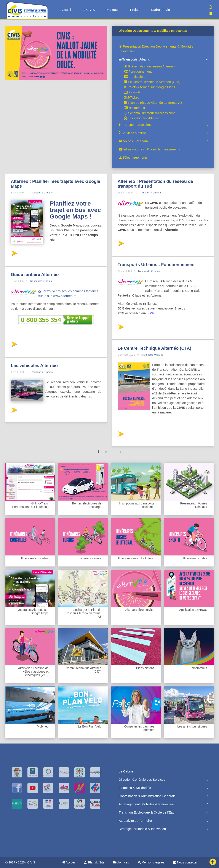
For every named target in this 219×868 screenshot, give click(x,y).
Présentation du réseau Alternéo (149, 66)
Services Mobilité (132, 133)
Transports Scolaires (135, 125)
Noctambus (134, 108)
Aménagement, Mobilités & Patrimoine (146, 804)
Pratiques (112, 10)
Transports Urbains (134, 59)
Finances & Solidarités (135, 788)
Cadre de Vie (160, 10)
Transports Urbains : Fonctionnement (156, 265)
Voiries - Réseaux (134, 141)
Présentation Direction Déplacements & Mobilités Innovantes (156, 49)
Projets (135, 10)
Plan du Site (94, 862)
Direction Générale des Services (142, 779)
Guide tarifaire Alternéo (35, 274)
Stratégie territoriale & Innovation (142, 829)
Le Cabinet (127, 771)
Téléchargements (133, 157)
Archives (121, 862)
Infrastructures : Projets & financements (149, 149)
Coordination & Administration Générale (147, 796)
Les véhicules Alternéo (142, 118)
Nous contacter (185, 862)
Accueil (66, 10)
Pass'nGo (133, 92)
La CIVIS (88, 10)
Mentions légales (151, 862)
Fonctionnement (138, 71)
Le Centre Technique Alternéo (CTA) (152, 82)
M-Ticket (131, 97)
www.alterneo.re (65, 296)
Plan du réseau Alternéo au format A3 (153, 103)
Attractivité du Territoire (135, 821)
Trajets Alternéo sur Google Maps (150, 87)
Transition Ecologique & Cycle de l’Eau (147, 812)
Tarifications (135, 77)
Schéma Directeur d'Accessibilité (150, 113)
